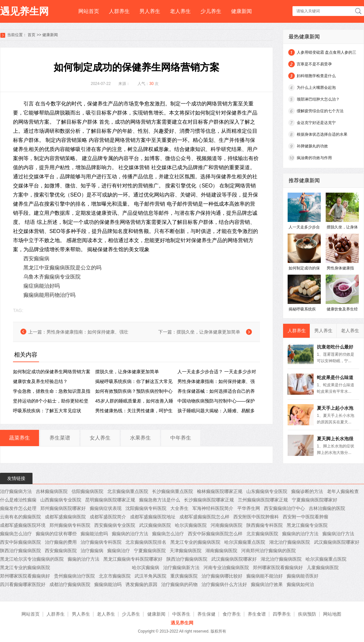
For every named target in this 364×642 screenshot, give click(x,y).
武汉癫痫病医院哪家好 (337, 542)
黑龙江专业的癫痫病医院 (195, 542)
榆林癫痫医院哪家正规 (220, 491)
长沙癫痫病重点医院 (173, 491)
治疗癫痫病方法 (16, 491)
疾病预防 (307, 614)
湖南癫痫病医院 (221, 551)
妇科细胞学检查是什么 (316, 76)
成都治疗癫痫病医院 (70, 584)
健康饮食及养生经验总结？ (40, 381)
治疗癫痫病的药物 (179, 584)
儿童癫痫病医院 (323, 567)
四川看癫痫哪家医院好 (23, 584)
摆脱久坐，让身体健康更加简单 (208, 332)
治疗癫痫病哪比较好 (222, 576)
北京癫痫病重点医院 (128, 491)
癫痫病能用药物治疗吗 (49, 295)
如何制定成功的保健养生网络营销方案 (52, 372)
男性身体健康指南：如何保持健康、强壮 (87, 332)
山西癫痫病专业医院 (61, 500)
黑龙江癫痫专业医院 (307, 525)
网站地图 (332, 614)
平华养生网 (249, 508)
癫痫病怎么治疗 (16, 534)
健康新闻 (241, 11)
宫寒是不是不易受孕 (314, 64)
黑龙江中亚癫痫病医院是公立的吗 (62, 268)
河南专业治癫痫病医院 (226, 567)
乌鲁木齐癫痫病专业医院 (52, 277)
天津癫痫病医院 (186, 551)
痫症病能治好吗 (42, 286)
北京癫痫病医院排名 (146, 542)
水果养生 (140, 438)
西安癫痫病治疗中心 (284, 508)
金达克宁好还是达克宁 (316, 123)
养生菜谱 (60, 438)
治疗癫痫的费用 (61, 542)
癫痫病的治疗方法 (130, 534)
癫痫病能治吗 (108, 584)
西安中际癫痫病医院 (20, 542)
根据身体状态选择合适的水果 (322, 134)
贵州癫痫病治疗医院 (74, 576)
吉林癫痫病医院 (52, 491)
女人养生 (100, 438)
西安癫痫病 (36, 259)
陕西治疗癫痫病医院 (20, 551)
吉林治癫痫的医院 (327, 508)
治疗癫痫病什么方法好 (224, 584)
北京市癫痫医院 (115, 576)
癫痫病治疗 (119, 551)
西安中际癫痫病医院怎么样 (215, 534)
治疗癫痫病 (92, 551)
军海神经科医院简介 (213, 508)
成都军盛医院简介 (108, 517)
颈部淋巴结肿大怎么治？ (318, 99)
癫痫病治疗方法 (338, 534)
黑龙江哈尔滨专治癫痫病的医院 (32, 559)
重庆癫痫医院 (184, 576)
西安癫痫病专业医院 (115, 525)
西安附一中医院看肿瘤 (305, 517)
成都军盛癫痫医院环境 (23, 525)
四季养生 (282, 614)
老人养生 (180, 11)
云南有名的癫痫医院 (20, 517)
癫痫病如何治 (300, 584)
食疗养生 (232, 614)
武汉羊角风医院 (150, 576)
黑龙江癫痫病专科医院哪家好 (133, 559)
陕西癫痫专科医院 (265, 525)
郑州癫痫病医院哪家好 (63, 508)
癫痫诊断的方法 (307, 491)
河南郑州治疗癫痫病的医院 (268, 551)
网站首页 (89, 11)
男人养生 (150, 11)
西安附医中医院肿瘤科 (256, 517)
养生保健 (206, 614)
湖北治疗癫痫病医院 (290, 542)
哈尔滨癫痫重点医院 (245, 542)
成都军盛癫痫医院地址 (153, 517)
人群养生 (119, 11)
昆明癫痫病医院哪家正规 (110, 500)
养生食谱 (257, 614)
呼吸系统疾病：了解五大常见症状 (47, 411)
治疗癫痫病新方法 (181, 567)
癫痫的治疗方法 (84, 559)
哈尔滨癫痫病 (146, 567)
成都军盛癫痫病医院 (65, 517)
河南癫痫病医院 (227, 525)
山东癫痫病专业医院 (267, 491)
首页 (32, 35)
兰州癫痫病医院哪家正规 (263, 500)
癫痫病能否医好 (303, 576)
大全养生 (179, 508)
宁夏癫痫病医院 (150, 551)
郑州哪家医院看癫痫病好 (278, 567)
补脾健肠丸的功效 (312, 146)
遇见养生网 (24, 11)
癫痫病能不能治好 (265, 576)
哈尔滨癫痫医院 (191, 525)
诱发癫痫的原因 (141, 584)
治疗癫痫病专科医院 (101, 542)
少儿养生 (211, 11)
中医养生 (181, 614)
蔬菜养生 (19, 438)
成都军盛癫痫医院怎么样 (204, 517)
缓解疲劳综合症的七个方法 (320, 111)
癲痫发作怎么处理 (18, 508)
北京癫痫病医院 (262, 534)
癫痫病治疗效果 (267, 584)
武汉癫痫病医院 (155, 525)
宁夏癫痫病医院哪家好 (315, 500)
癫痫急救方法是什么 (160, 500)
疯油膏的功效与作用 (314, 158)
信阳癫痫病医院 (87, 491)
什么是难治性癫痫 (18, 500)
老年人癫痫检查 (343, 491)
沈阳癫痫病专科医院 (146, 508)
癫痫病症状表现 (106, 508)
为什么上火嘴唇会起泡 (316, 88)
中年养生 (181, 438)
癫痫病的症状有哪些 (56, 534)
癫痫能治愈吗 (94, 534)
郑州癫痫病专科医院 (70, 525)
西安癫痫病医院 (61, 551)
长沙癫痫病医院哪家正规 (209, 500)
